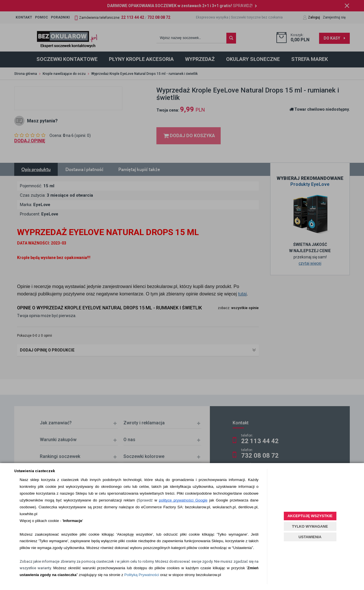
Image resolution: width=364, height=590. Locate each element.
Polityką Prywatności (142, 575)
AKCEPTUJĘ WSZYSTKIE (310, 516)
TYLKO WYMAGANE (310, 526)
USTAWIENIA (310, 537)
